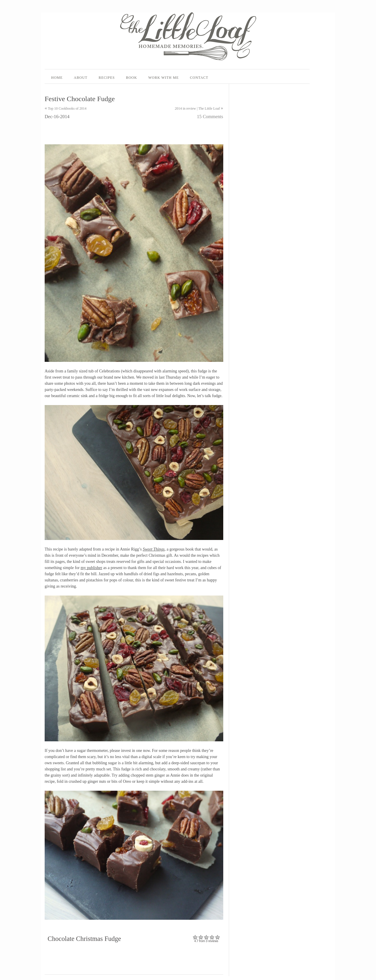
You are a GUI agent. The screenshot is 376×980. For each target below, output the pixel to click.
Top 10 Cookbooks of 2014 (67, 108)
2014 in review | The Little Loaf (197, 108)
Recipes (107, 78)
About (80, 78)
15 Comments (210, 117)
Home (57, 78)
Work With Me (164, 78)
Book (132, 78)
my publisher (92, 568)
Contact (199, 78)
